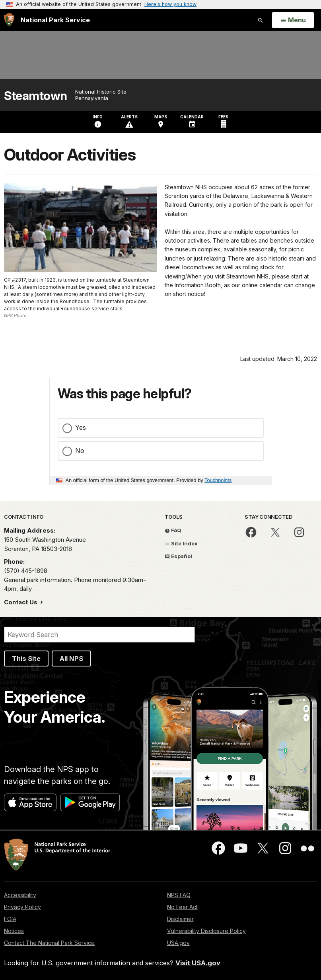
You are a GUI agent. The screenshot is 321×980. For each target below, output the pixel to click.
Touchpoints (218, 480)
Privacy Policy (22, 907)
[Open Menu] (293, 20)
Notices (14, 931)
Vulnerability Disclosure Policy (206, 931)
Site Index (181, 543)
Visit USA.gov (198, 963)
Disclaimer (180, 919)
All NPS (71, 659)
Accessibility (20, 895)
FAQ (173, 530)
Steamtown (36, 96)
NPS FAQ (179, 895)
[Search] (99, 635)
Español (178, 556)
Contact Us (21, 602)
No (80, 451)
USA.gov (178, 943)
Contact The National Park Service (49, 943)
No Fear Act (182, 907)
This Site (26, 659)
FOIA (10, 919)
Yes (81, 427)
